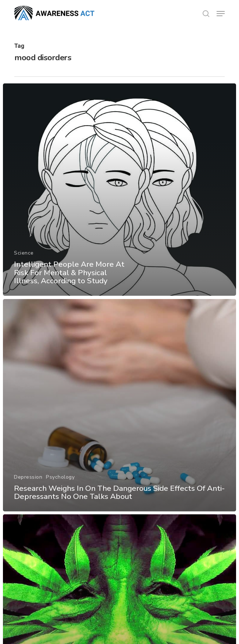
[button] (221, 14)
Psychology (60, 477)
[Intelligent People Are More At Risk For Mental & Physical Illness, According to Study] (119, 190)
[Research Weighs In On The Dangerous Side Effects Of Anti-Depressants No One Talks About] (119, 405)
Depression (28, 477)
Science (24, 253)
